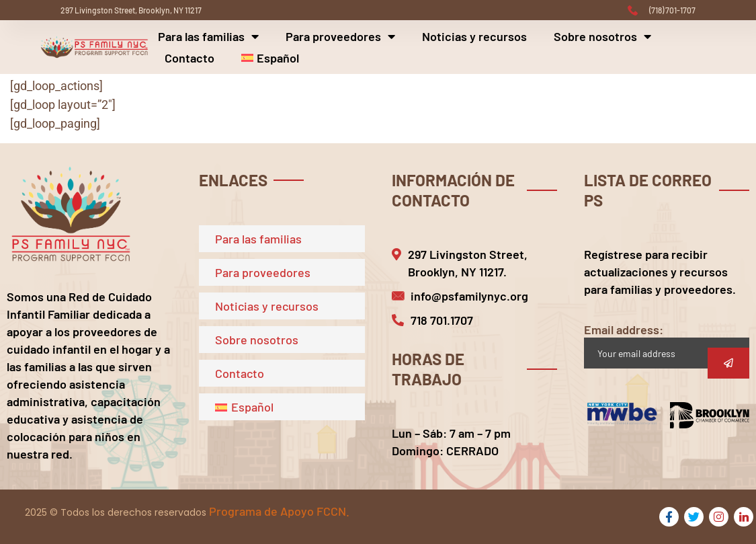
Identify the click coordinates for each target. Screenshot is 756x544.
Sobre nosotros (602, 36)
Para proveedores (340, 36)
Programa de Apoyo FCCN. (279, 511)
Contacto (190, 58)
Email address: (667, 345)
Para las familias (208, 36)
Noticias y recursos (474, 36)
